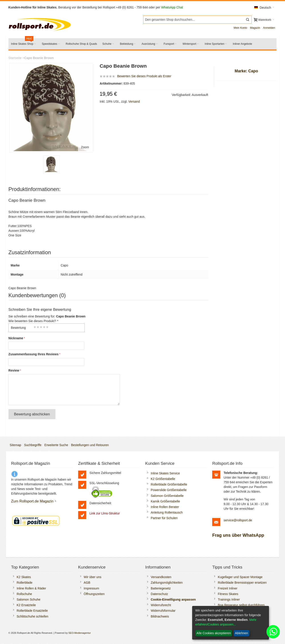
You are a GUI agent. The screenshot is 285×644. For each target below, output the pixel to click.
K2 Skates (24, 577)
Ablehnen (241, 633)
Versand (134, 102)
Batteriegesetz (161, 588)
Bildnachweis (160, 616)
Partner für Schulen (164, 518)
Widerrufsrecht (161, 605)
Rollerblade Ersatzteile (32, 611)
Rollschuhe (24, 594)
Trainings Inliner (229, 599)
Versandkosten (161, 577)
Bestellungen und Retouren (90, 445)
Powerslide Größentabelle (169, 490)
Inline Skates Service (165, 473)
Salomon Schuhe (29, 599)
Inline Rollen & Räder (31, 588)
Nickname (16, 338)
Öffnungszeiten (94, 594)
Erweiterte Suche (56, 445)
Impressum (91, 588)
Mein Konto (240, 28)
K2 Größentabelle (163, 479)
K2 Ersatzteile (26, 605)
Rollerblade (25, 583)
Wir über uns (93, 577)
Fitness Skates (228, 594)
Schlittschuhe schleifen (33, 616)
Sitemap (15, 445)
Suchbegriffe (33, 445)
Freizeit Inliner (228, 588)
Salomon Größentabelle (167, 496)
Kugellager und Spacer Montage (240, 577)
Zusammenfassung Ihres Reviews (34, 354)
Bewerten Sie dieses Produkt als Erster (144, 76)
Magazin (255, 28)
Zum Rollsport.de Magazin (32, 501)
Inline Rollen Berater (165, 507)
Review (14, 370)
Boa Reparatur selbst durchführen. (242, 605)
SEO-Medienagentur (79, 633)
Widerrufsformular (163, 611)
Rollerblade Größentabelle (169, 484)
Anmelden (269, 28)
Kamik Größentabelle (165, 501)
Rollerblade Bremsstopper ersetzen (242, 583)
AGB (87, 583)
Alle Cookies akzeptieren (214, 633)
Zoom (85, 147)
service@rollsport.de (238, 520)
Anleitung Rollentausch (167, 512)
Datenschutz (159, 594)
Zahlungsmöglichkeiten (167, 583)
